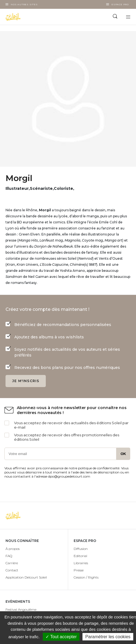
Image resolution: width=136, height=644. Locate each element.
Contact (12, 570)
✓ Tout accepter (61, 637)
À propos (13, 549)
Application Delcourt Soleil (26, 577)
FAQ (9, 556)
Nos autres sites (24, 4)
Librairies (81, 563)
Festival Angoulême (21, 609)
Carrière (12, 563)
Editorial (80, 556)
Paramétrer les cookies (108, 637)
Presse (79, 570)
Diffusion (81, 549)
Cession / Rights (86, 577)
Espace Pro (120, 4)
